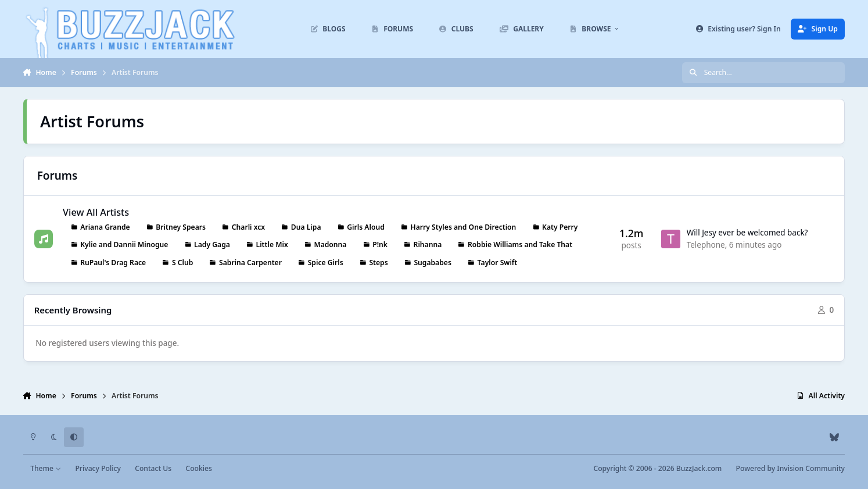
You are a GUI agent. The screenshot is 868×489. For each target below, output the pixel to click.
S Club (182, 262)
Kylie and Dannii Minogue (124, 244)
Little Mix (272, 244)
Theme (46, 468)
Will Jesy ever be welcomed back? (747, 233)
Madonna (330, 244)
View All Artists (96, 212)
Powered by (790, 468)
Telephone (706, 245)
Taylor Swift (498, 262)
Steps (378, 262)
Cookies (198, 468)
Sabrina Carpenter (250, 262)
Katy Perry (560, 226)
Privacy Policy (98, 468)
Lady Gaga (212, 244)
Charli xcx (248, 226)
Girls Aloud (366, 226)
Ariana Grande (105, 226)
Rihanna (428, 244)
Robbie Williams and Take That (520, 244)
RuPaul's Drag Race (113, 262)
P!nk (380, 244)
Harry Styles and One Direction (463, 226)
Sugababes (433, 262)
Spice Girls (326, 262)
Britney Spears (181, 226)
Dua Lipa (306, 226)
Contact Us (153, 468)
